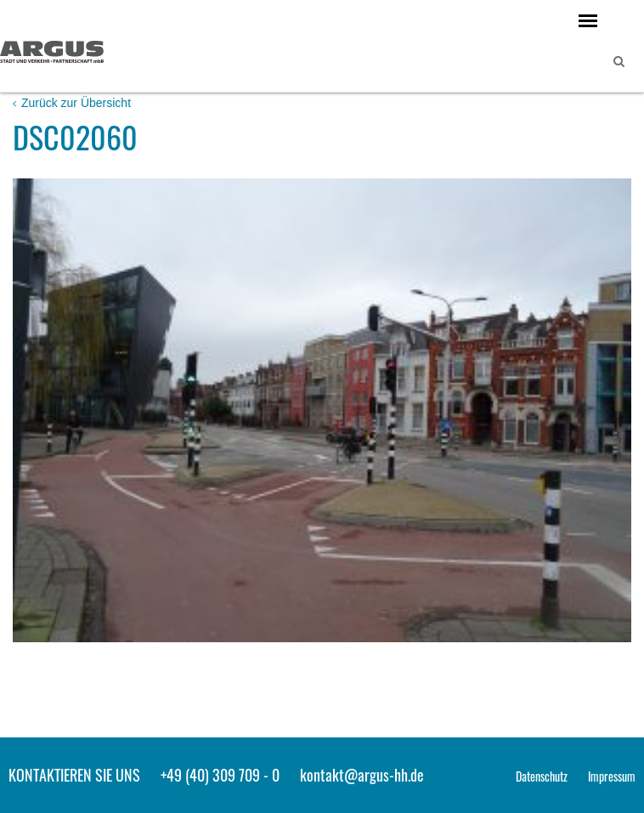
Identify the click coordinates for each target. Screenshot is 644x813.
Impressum (612, 776)
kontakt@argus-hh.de (362, 775)
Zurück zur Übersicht (72, 103)
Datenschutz (542, 776)
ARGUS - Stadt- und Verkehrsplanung (52, 54)
